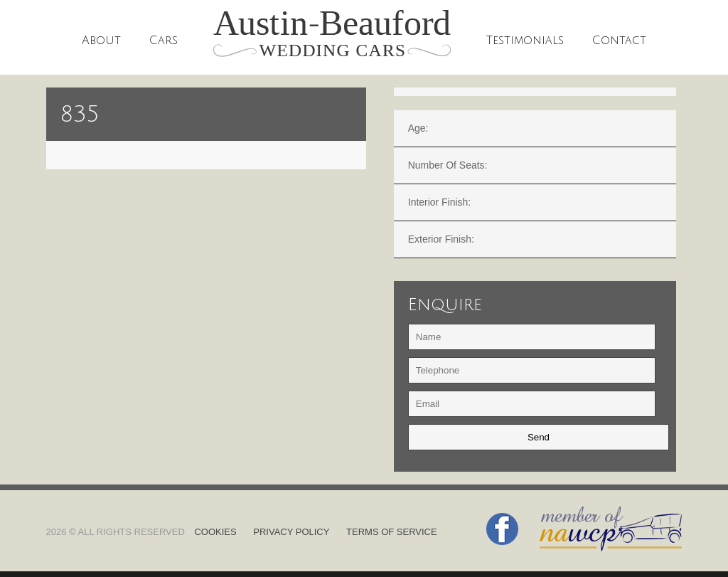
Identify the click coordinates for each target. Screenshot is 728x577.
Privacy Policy (291, 532)
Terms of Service (392, 532)
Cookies (215, 532)
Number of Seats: (448, 165)
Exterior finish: (441, 239)
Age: (418, 128)
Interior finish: (439, 202)
